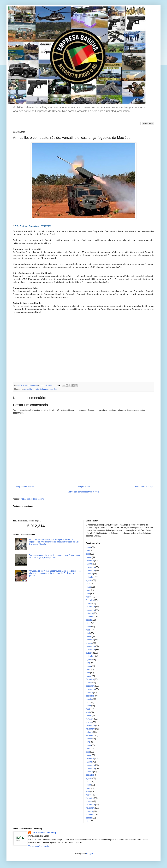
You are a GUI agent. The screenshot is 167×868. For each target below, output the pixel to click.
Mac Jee (53, 389)
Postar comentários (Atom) (32, 499)
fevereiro (90, 561)
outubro (89, 574)
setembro (90, 577)
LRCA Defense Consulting (44, 833)
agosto (89, 580)
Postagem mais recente (24, 487)
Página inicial (84, 487)
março (89, 557)
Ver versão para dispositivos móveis (83, 492)
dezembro (90, 567)
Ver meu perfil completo (39, 846)
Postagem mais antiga (144, 487)
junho (88, 547)
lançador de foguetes (41, 389)
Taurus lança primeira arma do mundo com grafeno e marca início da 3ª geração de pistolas (55, 556)
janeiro (89, 564)
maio (88, 551)
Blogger (90, 854)
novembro (90, 570)
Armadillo (28, 389)
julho (88, 584)
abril (88, 554)
